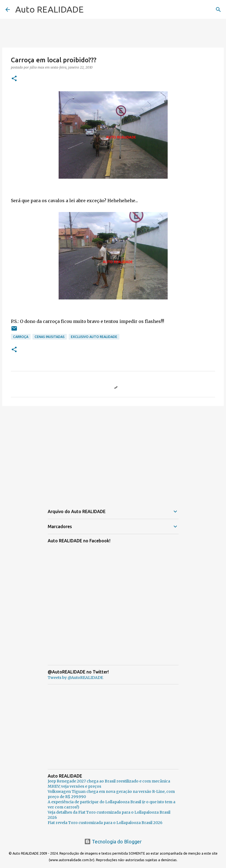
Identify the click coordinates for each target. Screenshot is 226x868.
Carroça (21, 337)
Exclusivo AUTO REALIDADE (94, 337)
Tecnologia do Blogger (113, 841)
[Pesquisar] (218, 10)
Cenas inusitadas (50, 337)
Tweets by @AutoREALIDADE (75, 678)
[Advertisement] (113, 452)
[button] (14, 79)
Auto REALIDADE (49, 9)
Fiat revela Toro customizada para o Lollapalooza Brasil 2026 (105, 823)
